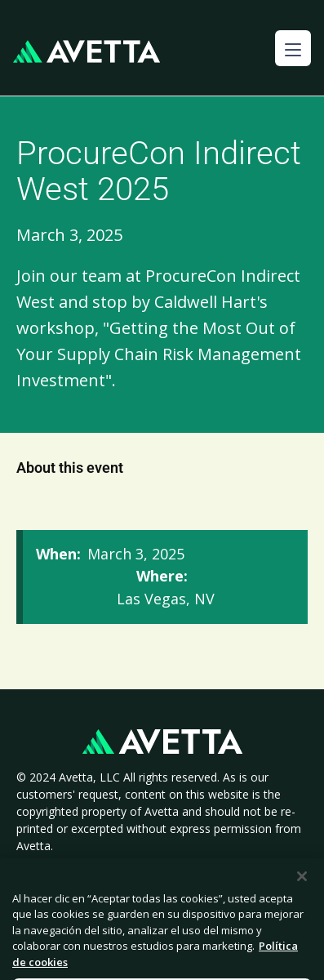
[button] (293, 48)
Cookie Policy (202, 864)
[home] (87, 52)
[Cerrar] (302, 894)
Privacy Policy (107, 864)
